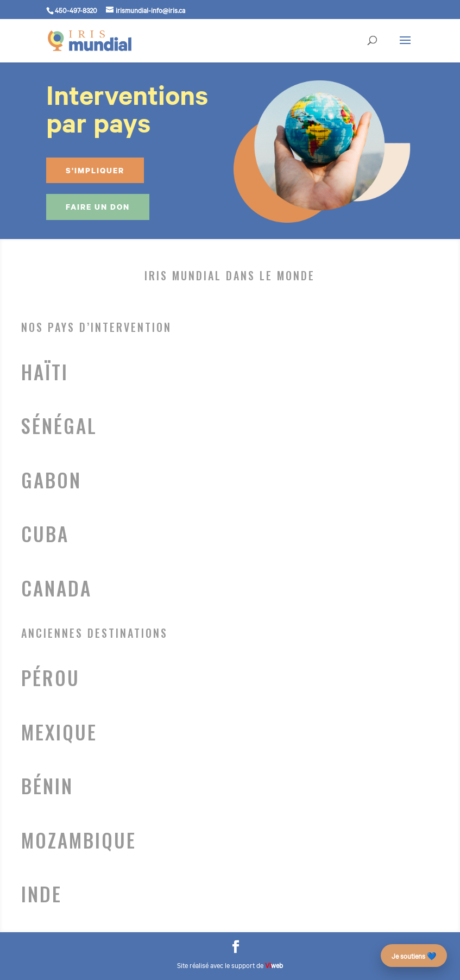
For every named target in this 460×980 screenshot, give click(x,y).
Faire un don (98, 207)
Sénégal (59, 426)
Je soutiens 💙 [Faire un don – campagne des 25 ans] (414, 956)
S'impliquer (95, 170)
